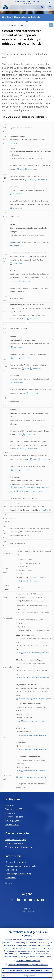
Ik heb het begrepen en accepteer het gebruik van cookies (29, 970)
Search (42, 7)
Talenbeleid (11, 877)
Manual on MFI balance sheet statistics (26, 117)
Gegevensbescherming (16, 862)
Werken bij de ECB (14, 809)
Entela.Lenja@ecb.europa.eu (35, 771)
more (11, 143)
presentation (33, 169)
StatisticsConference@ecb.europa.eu (32, 777)
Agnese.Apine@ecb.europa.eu (35, 749)
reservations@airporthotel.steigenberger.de (35, 699)
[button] (50, 3)
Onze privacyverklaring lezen (28, 961)
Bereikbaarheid (12, 824)
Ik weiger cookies (29, 976)
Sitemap (10, 883)
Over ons (10, 805)
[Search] (26, 7)
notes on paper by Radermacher (31, 491)
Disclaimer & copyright (16, 839)
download (33, 319)
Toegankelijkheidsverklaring (18, 874)
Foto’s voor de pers (14, 817)
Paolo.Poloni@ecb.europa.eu (35, 721)
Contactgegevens (13, 821)
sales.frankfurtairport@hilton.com (37, 653)
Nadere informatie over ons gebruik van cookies (28, 965)
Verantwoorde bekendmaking (19, 847)
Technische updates (15, 843)
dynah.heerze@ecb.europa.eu (35, 735)
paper (22, 169)
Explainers (10, 813)
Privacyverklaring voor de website (21, 866)
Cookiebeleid (11, 870)
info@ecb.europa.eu (32, 581)
